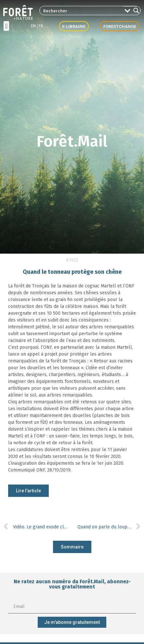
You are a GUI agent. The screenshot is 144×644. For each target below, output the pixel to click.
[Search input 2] (82, 11)
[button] (6, 26)
